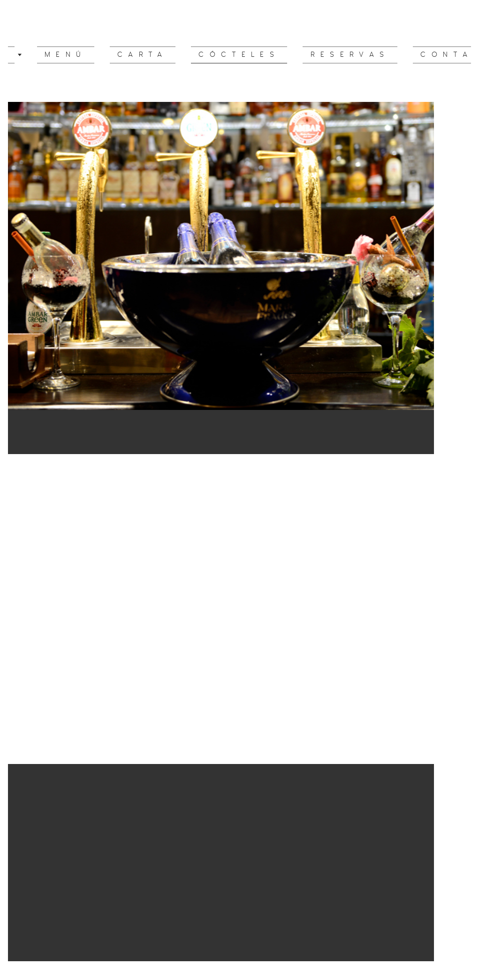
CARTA (153, 55)
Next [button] (461, 592)
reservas (326, 55)
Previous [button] (18, 592)
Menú (93, 55)
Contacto (420, 55)
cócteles (232, 55)
